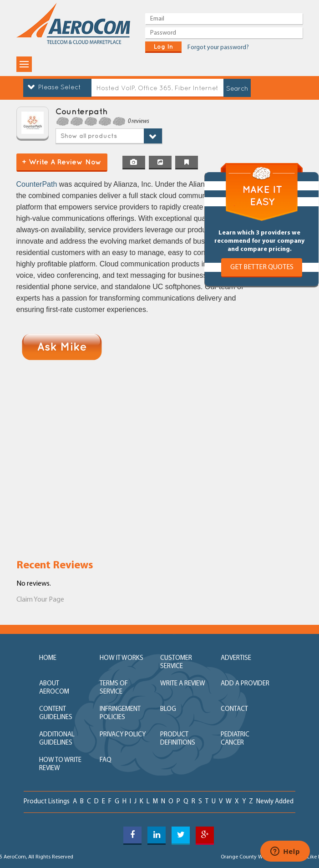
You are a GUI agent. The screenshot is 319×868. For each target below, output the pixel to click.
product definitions (178, 739)
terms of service (114, 688)
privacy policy (123, 735)
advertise (236, 658)
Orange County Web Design (253, 857)
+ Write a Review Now (62, 162)
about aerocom (54, 688)
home (48, 658)
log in (163, 46)
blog (168, 709)
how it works (122, 658)
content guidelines (56, 713)
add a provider (245, 684)
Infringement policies (120, 713)
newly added (275, 802)
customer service (176, 662)
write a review (183, 684)
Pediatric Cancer (235, 739)
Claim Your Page (40, 600)
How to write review (60, 764)
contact (234, 709)
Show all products (89, 136)
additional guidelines (57, 739)
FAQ (106, 760)
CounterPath (38, 184)
